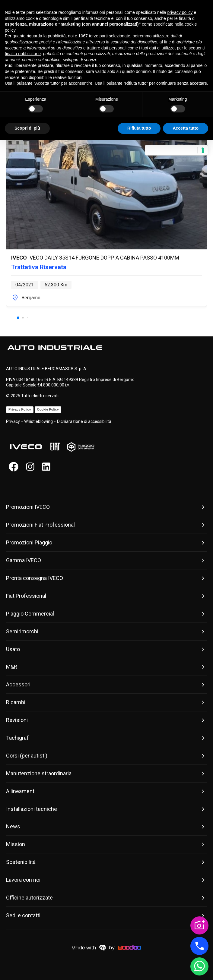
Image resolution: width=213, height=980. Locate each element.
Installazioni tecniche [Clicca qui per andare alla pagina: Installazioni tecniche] (106, 809)
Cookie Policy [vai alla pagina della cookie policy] (48, 409)
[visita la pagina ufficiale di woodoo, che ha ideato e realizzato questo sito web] (106, 947)
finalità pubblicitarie (23, 54)
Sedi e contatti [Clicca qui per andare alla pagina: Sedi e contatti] (106, 915)
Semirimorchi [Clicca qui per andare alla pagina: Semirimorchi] (106, 632)
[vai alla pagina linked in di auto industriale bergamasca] (47, 467)
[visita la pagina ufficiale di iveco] (26, 447)
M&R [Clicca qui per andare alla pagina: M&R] (106, 667)
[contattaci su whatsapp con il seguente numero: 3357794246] (199, 966)
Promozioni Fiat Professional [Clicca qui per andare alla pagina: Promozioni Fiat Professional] (106, 525)
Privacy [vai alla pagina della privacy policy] (13, 421)
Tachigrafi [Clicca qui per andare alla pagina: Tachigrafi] (106, 738)
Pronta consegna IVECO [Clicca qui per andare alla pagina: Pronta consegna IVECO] (106, 578)
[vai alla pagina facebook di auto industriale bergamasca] (14, 467)
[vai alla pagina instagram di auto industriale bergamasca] (30, 467)
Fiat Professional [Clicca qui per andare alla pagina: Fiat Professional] (106, 596)
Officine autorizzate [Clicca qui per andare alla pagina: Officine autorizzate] (106, 898)
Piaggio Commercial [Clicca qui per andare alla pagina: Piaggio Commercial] (106, 614)
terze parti (98, 36)
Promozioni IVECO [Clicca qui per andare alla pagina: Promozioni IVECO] (106, 507)
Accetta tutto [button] (186, 128)
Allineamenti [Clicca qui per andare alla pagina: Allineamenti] (106, 791)
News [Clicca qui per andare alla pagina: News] (106, 827)
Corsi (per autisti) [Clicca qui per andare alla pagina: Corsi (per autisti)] (106, 756)
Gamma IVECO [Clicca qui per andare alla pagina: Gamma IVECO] (106, 560)
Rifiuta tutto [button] (139, 128)
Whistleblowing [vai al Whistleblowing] (38, 421)
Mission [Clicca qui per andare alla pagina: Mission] (106, 844)
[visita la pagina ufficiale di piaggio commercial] (81, 447)
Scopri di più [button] (27, 128)
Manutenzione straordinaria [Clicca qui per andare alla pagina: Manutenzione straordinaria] (106, 774)
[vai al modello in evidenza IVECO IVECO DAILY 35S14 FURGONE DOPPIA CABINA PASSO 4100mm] (106, 203)
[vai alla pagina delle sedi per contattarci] (199, 946)
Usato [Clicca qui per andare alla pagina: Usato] (106, 649)
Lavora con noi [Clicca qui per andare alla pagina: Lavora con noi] (106, 880)
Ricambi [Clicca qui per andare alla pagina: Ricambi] (106, 702)
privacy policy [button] (180, 12)
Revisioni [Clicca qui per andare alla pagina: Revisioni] (106, 720)
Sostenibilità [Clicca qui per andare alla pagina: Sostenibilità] (106, 862)
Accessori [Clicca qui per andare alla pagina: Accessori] (106, 685)
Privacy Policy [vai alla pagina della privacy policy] (20, 409)
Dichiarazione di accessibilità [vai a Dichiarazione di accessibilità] (84, 421)
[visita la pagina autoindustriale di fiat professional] (55, 447)
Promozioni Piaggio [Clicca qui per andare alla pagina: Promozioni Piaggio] (106, 543)
